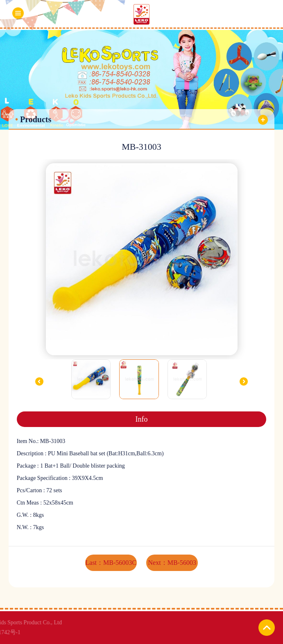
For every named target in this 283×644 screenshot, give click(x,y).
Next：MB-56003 (172, 563)
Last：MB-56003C (111, 563)
